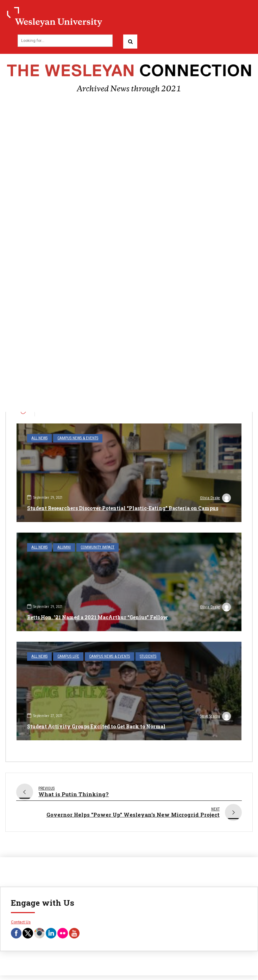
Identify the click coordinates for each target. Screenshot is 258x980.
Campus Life (68, 656)
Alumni (64, 547)
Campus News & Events (78, 438)
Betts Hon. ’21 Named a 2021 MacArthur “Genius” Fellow (97, 617)
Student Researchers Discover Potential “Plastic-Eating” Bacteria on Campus (123, 508)
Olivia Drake (215, 499)
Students (148, 656)
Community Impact (97, 547)
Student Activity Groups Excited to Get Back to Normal (96, 726)
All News (39, 438)
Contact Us (21, 917)
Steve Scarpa (215, 717)
